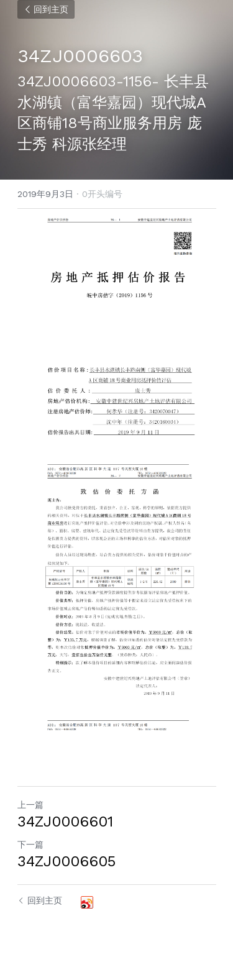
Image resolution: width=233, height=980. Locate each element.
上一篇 (30, 805)
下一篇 (30, 845)
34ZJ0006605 (66, 861)
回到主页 (46, 9)
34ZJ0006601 (65, 822)
